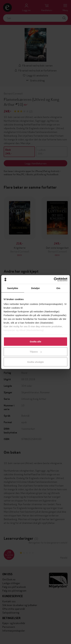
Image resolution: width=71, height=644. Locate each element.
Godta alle (35, 341)
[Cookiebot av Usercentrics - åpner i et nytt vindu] (54, 280)
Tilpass (36, 352)
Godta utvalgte (35, 362)
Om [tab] (58, 288)
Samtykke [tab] (13, 288)
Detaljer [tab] (35, 288)
